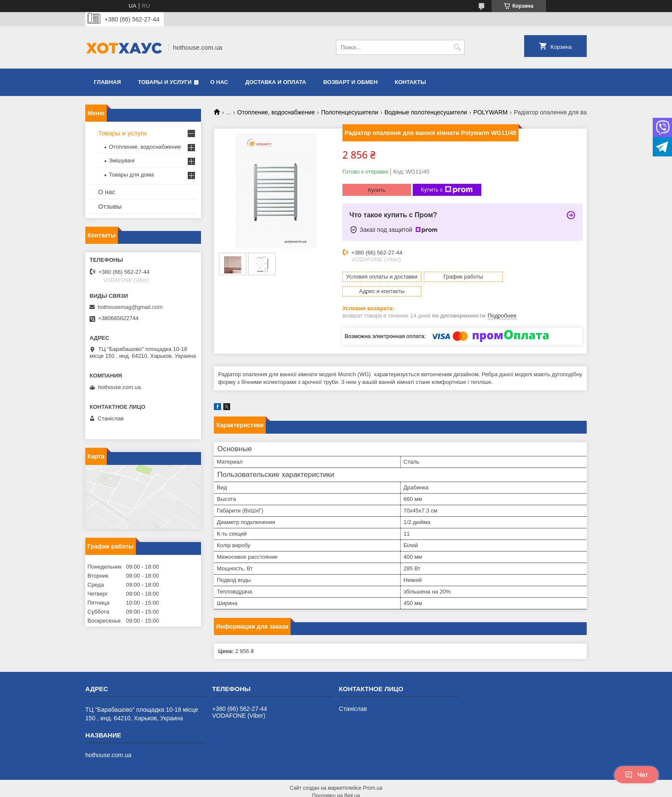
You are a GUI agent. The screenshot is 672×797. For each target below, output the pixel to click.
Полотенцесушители (349, 112)
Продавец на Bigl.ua (336, 781)
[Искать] (457, 47)
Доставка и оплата (276, 82)
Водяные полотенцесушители (426, 112)
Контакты (410, 82)
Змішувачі (122, 160)
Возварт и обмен (350, 82)
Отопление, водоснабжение (276, 112)
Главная (107, 82)
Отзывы (110, 206)
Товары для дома (131, 175)
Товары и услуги (165, 82)
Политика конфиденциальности (391, 789)
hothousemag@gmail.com (130, 307)
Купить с (447, 190)
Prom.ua (373, 773)
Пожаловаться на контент (318, 789)
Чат (636, 775)
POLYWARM (490, 112)
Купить (376, 190)
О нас (219, 82)
